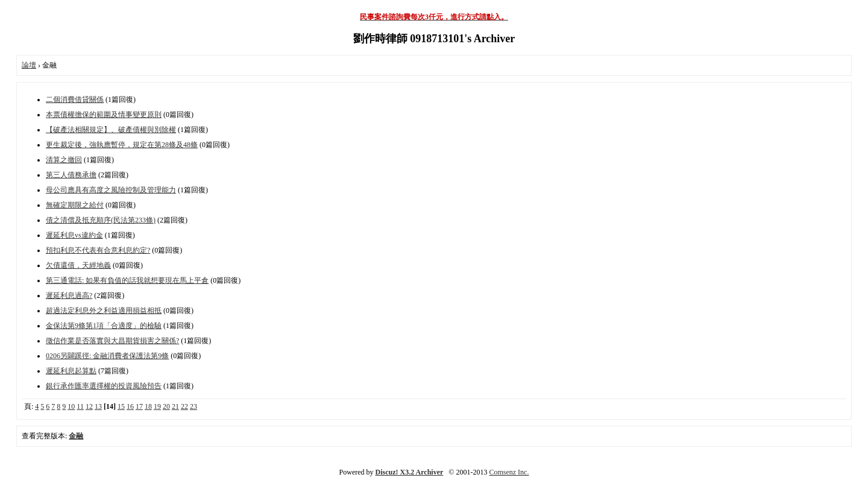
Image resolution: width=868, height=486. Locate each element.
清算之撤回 (64, 160)
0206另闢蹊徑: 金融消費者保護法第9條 (107, 356)
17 (139, 406)
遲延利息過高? (69, 295)
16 (130, 406)
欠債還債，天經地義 (78, 265)
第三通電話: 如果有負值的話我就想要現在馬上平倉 (127, 280)
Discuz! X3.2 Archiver (410, 472)
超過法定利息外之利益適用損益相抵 (104, 311)
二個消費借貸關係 (75, 99)
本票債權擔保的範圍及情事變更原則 (104, 115)
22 (184, 406)
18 (148, 406)
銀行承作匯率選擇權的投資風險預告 (104, 386)
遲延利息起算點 (71, 371)
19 (157, 406)
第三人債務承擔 (71, 175)
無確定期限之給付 (75, 205)
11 (80, 406)
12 (89, 406)
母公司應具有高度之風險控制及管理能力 (111, 190)
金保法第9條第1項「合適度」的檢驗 (104, 326)
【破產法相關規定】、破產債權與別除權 (111, 130)
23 (193, 406)
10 (71, 406)
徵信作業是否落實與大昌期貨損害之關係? (112, 341)
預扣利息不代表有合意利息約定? (98, 250)
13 (98, 406)
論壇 (29, 65)
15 (121, 406)
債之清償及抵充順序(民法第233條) (101, 220)
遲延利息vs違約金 (74, 235)
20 (166, 406)
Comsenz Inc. (509, 472)
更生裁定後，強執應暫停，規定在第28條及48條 (122, 145)
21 (175, 406)
